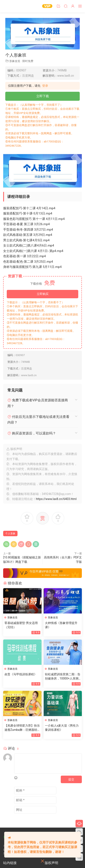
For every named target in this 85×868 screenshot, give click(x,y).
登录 (45, 86)
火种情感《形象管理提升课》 (61, 625)
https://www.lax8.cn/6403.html (56, 499)
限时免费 (28, 61)
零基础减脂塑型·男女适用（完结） (21, 625)
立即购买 (43, 294)
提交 (71, 779)
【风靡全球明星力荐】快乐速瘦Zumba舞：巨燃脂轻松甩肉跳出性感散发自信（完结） (22, 728)
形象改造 (15, 61)
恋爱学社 (12, 6)
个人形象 (10, 533)
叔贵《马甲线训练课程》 (21, 674)
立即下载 (43, 96)
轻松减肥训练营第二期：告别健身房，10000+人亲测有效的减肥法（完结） (63, 677)
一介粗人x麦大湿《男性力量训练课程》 (62, 728)
